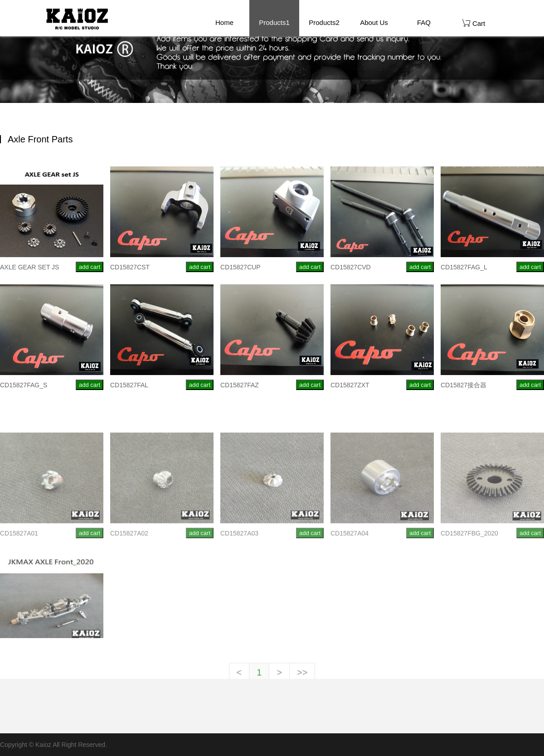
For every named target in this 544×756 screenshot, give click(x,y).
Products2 (324, 22)
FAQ (424, 22)
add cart (90, 268)
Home (224, 22)
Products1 (274, 22)
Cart (474, 23)
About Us (374, 22)
